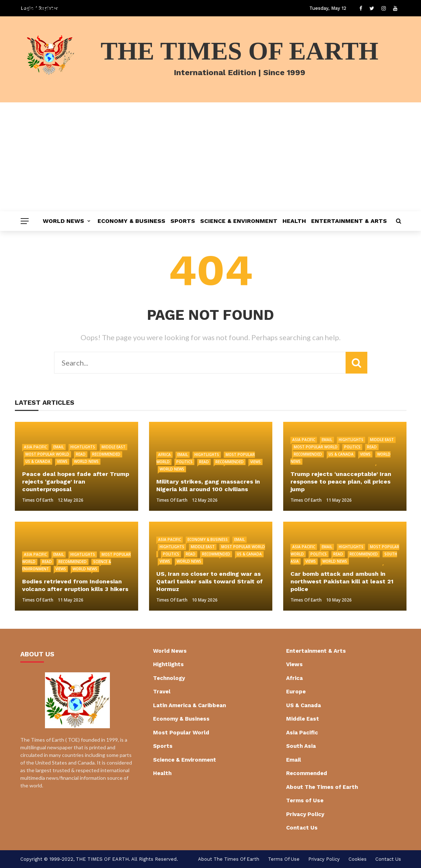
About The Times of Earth (322, 787)
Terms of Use (305, 800)
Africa (164, 455)
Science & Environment (239, 221)
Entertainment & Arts (349, 221)
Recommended (106, 454)
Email (59, 447)
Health (294, 221)
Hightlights (83, 447)
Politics (184, 462)
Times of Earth (38, 500)
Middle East (113, 447)
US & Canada (38, 461)
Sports (183, 221)
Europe (296, 692)
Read (81, 454)
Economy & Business (131, 221)
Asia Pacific (35, 447)
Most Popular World (47, 454)
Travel (162, 692)
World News (63, 221)
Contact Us (302, 828)
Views (62, 461)
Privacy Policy (305, 814)
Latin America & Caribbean (189, 705)
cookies (358, 859)
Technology (169, 678)
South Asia (301, 746)
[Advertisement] (210, 157)
